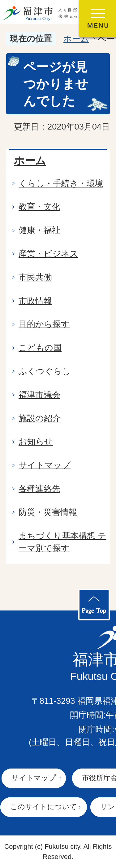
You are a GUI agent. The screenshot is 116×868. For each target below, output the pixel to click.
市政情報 (35, 301)
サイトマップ (45, 465)
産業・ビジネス (48, 254)
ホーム (76, 39)
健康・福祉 (39, 230)
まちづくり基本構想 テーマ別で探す (62, 542)
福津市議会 (39, 395)
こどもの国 (40, 348)
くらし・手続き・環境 (61, 183)
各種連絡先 (39, 489)
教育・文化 (39, 207)
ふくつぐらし (45, 371)
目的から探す (44, 324)
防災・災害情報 (48, 512)
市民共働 (35, 277)
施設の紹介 (40, 418)
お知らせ (36, 441)
